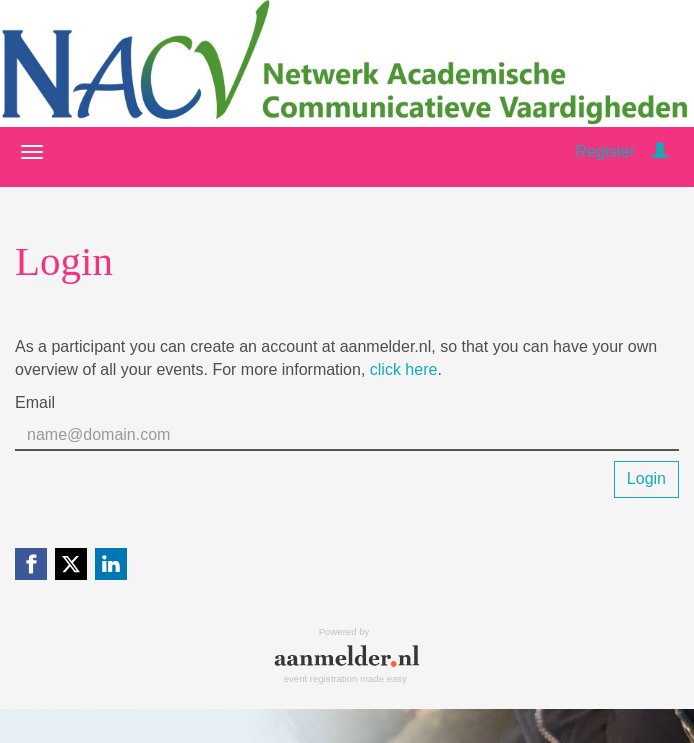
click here (404, 369)
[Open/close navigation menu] (32, 152)
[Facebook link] (31, 564)
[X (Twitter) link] (71, 564)
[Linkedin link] (111, 564)
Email (35, 402)
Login (646, 478)
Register (605, 151)
